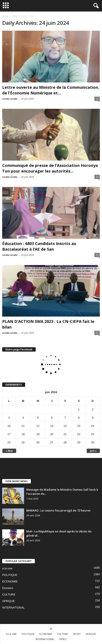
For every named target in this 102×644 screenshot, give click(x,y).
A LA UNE (11, 634)
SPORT (77, 634)
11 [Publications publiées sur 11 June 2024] (23, 426)
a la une (7, 568)
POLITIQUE (10, 575)
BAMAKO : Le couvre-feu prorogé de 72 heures (59, 510)
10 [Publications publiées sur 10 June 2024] (9, 426)
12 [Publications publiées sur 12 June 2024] (38, 426)
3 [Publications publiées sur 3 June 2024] (9, 418)
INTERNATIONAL (13, 608)
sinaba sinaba (10, 99)
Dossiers (8, 588)
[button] (95, 6)
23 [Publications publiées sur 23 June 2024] (93, 434)
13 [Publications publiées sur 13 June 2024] (52, 426)
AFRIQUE (9, 601)
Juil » (93, 451)
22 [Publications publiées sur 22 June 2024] (79, 434)
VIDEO (63, 639)
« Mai (9, 451)
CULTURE (9, 595)
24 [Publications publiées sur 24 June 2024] (9, 442)
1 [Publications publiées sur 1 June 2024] (79, 409)
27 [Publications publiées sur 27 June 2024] (52, 442)
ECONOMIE (10, 581)
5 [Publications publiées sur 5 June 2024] (38, 418)
